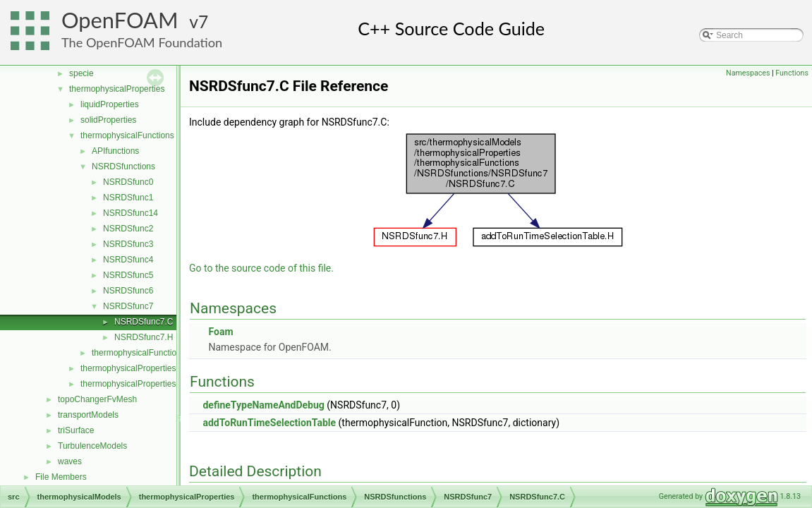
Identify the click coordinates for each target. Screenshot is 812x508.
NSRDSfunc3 (128, 244)
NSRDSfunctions (123, 167)
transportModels (88, 415)
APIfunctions (115, 151)
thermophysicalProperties (117, 89)
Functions (792, 73)
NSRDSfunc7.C (144, 322)
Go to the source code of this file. (261, 268)
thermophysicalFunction (137, 353)
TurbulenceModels (92, 446)
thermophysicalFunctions (127, 135)
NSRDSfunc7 (128, 306)
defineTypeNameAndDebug (263, 405)
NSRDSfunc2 (128, 229)
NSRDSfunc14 (131, 213)
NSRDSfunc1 (128, 198)
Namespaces (748, 73)
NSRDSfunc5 (128, 275)
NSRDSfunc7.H (144, 337)
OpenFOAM (120, 20)
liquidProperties (110, 104)
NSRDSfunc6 (128, 291)
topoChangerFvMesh (97, 399)
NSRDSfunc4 (128, 260)
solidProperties (108, 120)
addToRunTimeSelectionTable (269, 423)
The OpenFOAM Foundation (142, 42)
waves (70, 461)
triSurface (76, 430)
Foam (220, 332)
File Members (61, 477)
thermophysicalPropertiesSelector (144, 384)
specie (81, 73)
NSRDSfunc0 (128, 182)
